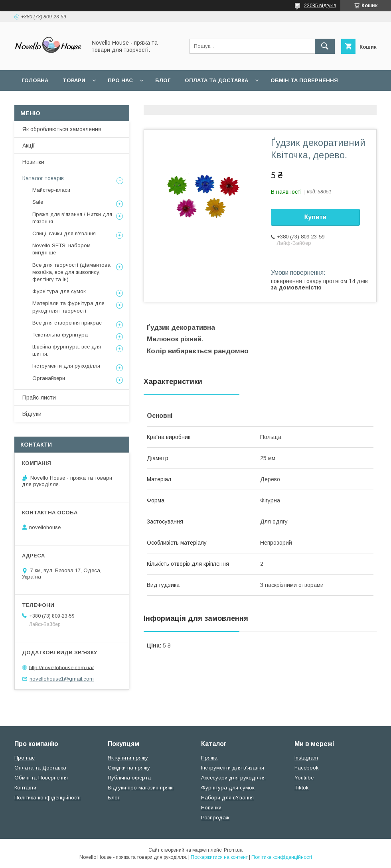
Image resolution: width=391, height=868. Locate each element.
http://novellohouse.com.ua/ (61, 667)
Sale (38, 202)
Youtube (304, 778)
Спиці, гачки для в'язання (64, 233)
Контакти (25, 788)
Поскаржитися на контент (219, 857)
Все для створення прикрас (67, 323)
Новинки (33, 162)
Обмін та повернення (304, 80)
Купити (316, 217)
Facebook (307, 768)
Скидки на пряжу (129, 768)
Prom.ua (233, 850)
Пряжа (209, 758)
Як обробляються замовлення (62, 129)
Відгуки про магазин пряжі (141, 788)
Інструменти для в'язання (233, 768)
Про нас (120, 80)
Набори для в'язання (227, 798)
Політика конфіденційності (47, 798)
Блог (163, 80)
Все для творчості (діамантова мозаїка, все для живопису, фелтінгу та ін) (71, 272)
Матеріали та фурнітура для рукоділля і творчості (68, 307)
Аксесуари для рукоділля (233, 778)
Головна (35, 80)
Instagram (306, 758)
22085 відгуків (320, 6)
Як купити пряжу (128, 758)
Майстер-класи (51, 190)
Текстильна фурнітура (60, 335)
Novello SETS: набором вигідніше (61, 249)
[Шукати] (325, 46)
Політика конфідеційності (212, 101)
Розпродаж (215, 818)
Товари (74, 80)
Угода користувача (125, 101)
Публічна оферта (129, 778)
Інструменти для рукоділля (66, 366)
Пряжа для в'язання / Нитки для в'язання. (72, 218)
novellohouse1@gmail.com (62, 679)
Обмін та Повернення (41, 778)
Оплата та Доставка (216, 80)
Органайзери (49, 378)
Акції (29, 146)
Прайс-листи (39, 398)
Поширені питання (51, 101)
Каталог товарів (43, 178)
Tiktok (302, 788)
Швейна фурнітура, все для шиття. (67, 350)
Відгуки (32, 414)
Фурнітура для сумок (59, 291)
